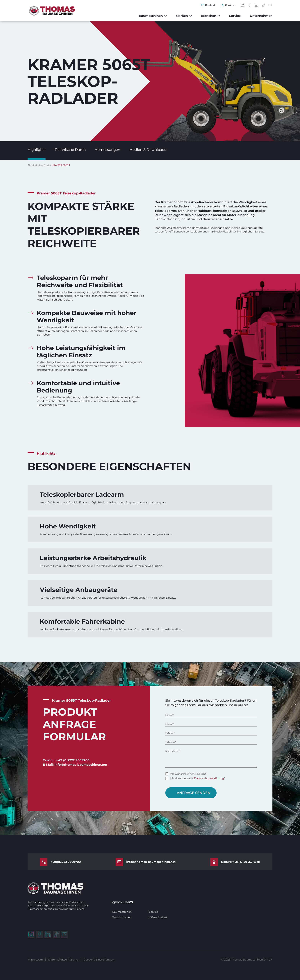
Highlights (37, 150)
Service (154, 912)
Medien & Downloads (148, 150)
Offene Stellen (158, 917)
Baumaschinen (122, 912)
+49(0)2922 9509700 (66, 862)
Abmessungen (108, 150)
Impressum (35, 960)
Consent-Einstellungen (99, 960)
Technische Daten (70, 150)
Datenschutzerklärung (209, 778)
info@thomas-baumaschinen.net (151, 862)
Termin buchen (122, 917)
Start (46, 165)
